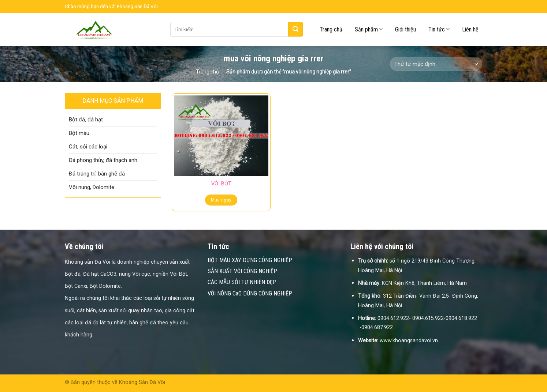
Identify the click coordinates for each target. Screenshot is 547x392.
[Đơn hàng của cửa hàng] (436, 64)
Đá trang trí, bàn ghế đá (97, 174)
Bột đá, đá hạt (86, 120)
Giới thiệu (405, 29)
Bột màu (79, 133)
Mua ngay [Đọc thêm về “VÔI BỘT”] (221, 200)
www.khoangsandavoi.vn (409, 341)
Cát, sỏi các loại (88, 147)
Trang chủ (331, 29)
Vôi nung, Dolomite (92, 187)
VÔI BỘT (221, 184)
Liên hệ (470, 29)
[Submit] (295, 29)
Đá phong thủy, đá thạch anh (103, 160)
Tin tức (439, 29)
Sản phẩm (369, 29)
